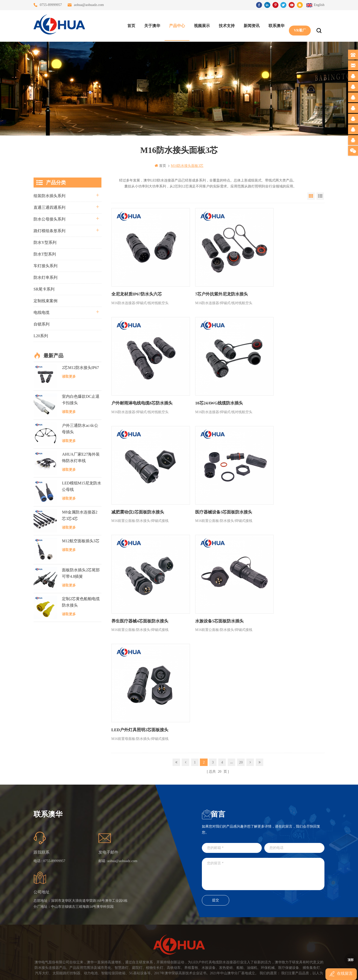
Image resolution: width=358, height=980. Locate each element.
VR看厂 (299, 25)
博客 (98, 905)
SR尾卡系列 (44, 289)
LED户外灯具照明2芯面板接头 (281, 474)
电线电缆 (42, 312)
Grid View (311, 196)
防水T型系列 (45, 254)
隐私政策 (102, 932)
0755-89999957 (51, 5)
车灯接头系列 (45, 266)
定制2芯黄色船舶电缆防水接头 (81, 602)
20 (241, 506)
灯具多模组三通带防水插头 (153, 887)
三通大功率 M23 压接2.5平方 (153, 878)
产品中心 (176, 25)
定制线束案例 (45, 301)
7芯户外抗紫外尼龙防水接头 (208, 281)
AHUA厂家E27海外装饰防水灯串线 (81, 457)
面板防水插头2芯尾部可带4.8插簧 (81, 573)
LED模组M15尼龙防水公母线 (81, 486)
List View (320, 196)
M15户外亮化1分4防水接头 (153, 941)
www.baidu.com (190, 972)
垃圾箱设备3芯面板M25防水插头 (153, 914)
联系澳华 (275, 25)
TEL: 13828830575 (257, 927)
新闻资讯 (250, 25)
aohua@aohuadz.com (89, 5)
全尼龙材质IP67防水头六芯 (135, 281)
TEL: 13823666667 (212, 927)
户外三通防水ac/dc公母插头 (80, 428)
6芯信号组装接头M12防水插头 (153, 905)
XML (99, 923)
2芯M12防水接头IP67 (80, 367)
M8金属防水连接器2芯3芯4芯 (80, 515)
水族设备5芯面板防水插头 (206, 474)
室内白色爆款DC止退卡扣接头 (81, 400)
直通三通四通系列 (49, 207)
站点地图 (102, 914)
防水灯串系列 (45, 277)
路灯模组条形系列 (49, 231)
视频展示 (201, 25)
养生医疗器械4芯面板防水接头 (138, 474)
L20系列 (41, 336)
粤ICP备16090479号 (221, 965)
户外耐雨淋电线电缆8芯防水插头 (283, 281)
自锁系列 (42, 324)
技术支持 (225, 25)
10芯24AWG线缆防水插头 (134, 378)
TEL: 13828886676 (302, 927)
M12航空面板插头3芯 (81, 541)
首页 (130, 25)
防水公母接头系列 (49, 219)
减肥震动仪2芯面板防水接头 (208, 378)
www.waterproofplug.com (157, 972)
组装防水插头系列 (49, 196)
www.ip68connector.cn (258, 972)
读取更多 (69, 376)
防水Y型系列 (45, 242)
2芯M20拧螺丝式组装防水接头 (153, 923)
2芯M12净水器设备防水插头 (153, 932)
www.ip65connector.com (222, 972)
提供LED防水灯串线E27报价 (153, 896)
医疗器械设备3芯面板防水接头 (281, 378)
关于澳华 (151, 25)
